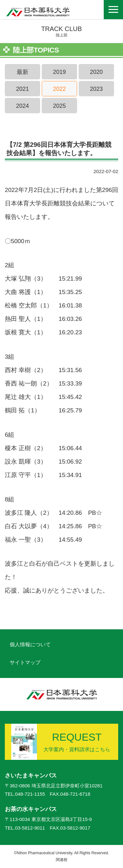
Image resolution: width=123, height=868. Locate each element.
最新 (22, 72)
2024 (22, 106)
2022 (59, 89)
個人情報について (30, 645)
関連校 (62, 860)
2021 (22, 89)
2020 (96, 72)
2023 (96, 89)
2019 (59, 72)
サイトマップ (25, 662)
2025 (59, 106)
